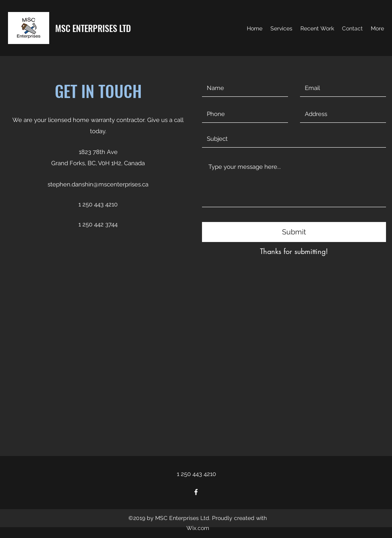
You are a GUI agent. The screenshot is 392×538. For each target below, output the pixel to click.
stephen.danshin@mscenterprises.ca (98, 184)
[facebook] (196, 492)
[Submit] (294, 232)
